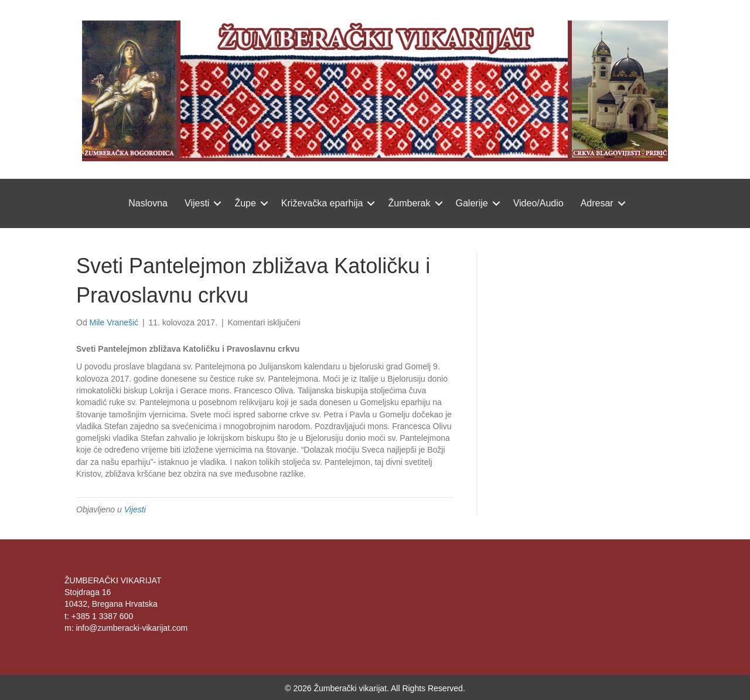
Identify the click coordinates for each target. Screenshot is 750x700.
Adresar (597, 203)
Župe (245, 203)
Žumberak (409, 203)
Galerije (472, 203)
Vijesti (197, 203)
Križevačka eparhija (322, 203)
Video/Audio (538, 203)
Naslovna (148, 203)
